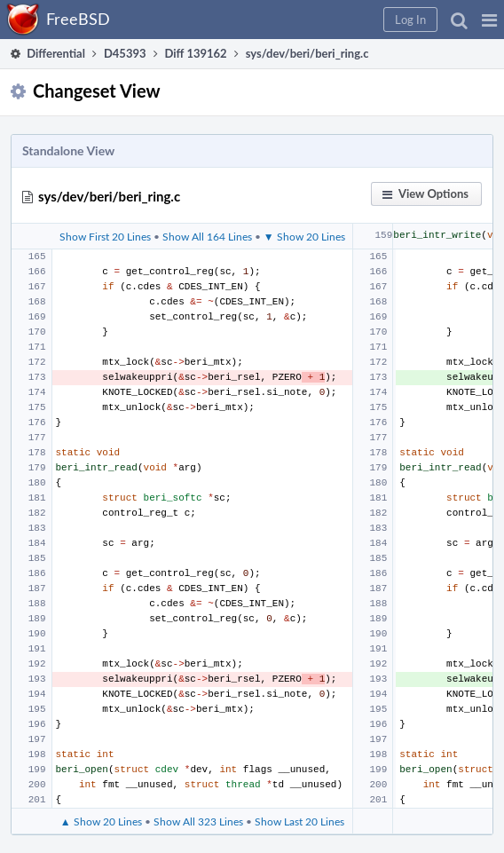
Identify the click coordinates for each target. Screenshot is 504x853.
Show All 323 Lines (198, 821)
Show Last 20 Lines (299, 821)
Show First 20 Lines (105, 236)
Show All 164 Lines (207, 236)
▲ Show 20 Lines (101, 821)
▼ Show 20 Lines (304, 236)
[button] (489, 20)
